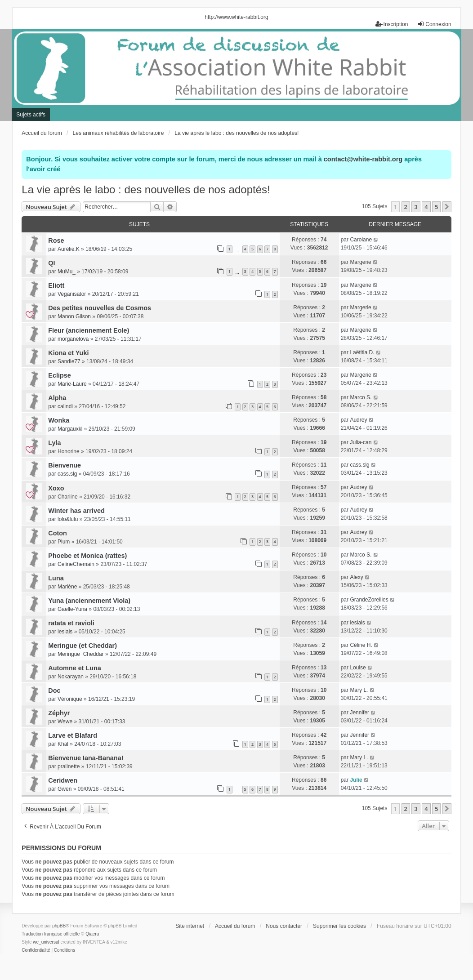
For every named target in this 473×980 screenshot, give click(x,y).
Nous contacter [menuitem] (284, 926)
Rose (56, 241)
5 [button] (436, 207)
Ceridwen (63, 780)
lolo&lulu (68, 519)
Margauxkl (70, 429)
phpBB (59, 926)
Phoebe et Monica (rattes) (87, 556)
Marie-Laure (72, 384)
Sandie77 (69, 361)
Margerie (360, 262)
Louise (358, 668)
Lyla (54, 443)
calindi (65, 406)
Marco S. (361, 397)
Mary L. (359, 690)
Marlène (67, 587)
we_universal (46, 942)
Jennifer (359, 713)
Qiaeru (92, 934)
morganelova (73, 339)
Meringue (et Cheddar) (83, 646)
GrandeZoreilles (369, 600)
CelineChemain (76, 564)
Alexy (356, 577)
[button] (447, 207)
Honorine (69, 451)
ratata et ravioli (71, 623)
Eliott (56, 285)
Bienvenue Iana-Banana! (86, 758)
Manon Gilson (74, 316)
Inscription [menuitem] (392, 24)
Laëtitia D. (362, 352)
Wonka (59, 420)
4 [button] (426, 207)
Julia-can (361, 442)
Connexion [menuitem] (434, 24)
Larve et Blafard (73, 735)
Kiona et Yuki (68, 353)
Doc (54, 690)
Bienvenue (65, 465)
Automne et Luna (75, 668)
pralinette (69, 766)
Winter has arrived (76, 511)
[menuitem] (36, 950)
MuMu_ (67, 272)
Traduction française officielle (51, 934)
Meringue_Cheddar (81, 654)
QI (51, 263)
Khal (63, 744)
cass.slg (67, 474)
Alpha (57, 398)
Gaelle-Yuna (72, 609)
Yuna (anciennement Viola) (89, 601)
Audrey (358, 420)
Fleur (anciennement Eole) (89, 330)
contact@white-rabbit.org (363, 159)
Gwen (65, 789)
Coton (58, 533)
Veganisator (72, 294)
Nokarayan (71, 677)
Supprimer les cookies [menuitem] (339, 926)
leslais (65, 632)
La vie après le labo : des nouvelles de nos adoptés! (146, 189)
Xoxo (56, 488)
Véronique (70, 699)
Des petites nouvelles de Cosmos (100, 308)
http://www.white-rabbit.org (236, 17)
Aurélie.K (69, 249)
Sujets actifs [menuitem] (31, 115)
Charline (68, 497)
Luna (56, 578)
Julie (356, 780)
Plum (64, 542)
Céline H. (361, 645)
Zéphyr (59, 713)
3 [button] (416, 207)
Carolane (361, 240)
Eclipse (59, 375)
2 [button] (406, 207)
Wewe (65, 722)
